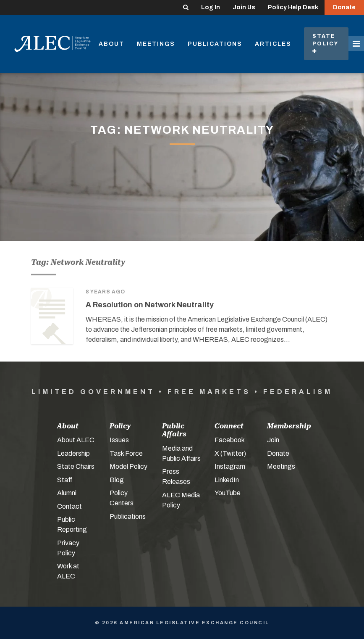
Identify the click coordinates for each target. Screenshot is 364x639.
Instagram (230, 466)
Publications (215, 44)
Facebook (230, 440)
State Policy (326, 44)
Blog (117, 480)
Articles (273, 44)
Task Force (126, 453)
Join (273, 440)
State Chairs (76, 466)
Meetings (156, 44)
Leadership (73, 453)
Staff (65, 480)
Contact (69, 506)
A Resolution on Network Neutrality (150, 305)
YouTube (228, 493)
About (111, 44)
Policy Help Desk (293, 7)
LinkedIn (227, 480)
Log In (211, 7)
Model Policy (128, 466)
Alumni (67, 493)
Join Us (244, 7)
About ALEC (76, 440)
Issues (119, 440)
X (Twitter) (230, 453)
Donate (344, 7)
